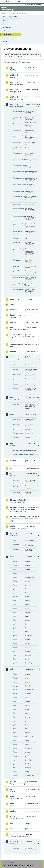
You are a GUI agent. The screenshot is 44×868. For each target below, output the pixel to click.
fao (11, 357)
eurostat (13, 352)
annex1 (18, 481)
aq (11, 68)
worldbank (14, 841)
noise (12, 804)
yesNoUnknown (20, 289)
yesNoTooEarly (20, 284)
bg (16, 569)
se (16, 651)
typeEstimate (20, 277)
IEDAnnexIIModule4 (17, 517)
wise (12, 834)
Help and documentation (10, 17)
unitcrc (18, 388)
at (16, 562)
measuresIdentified (20, 160)
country (18, 849)
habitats (18, 142)
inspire (12, 526)
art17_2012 (14, 97)
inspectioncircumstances (20, 486)
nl (16, 636)
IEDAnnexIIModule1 (17, 500)
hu (16, 608)
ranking (18, 242)
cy (16, 573)
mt (16, 632)
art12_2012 (14, 75)
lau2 (11, 669)
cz (16, 577)
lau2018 (13, 782)
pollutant (18, 492)
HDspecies (19, 148)
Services (5, 38)
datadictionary (15, 315)
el (16, 593)
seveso (13, 816)
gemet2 (13, 414)
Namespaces (7, 42)
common (13, 310)
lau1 (11, 557)
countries (18, 131)
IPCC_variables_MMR (20, 455)
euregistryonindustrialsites (17, 344)
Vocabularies (7, 34)
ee (16, 589)
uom (12, 829)
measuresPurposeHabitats (20, 172)
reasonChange (20, 249)
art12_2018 (14, 82)
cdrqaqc (18, 123)
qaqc (17, 238)
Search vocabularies (12, 62)
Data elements (7, 27)
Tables (5, 24)
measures (19, 153)
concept (18, 419)
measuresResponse (20, 185)
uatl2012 (18, 549)
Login (29, 5)
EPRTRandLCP (16, 335)
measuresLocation (20, 165)
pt (16, 643)
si (16, 655)
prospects (19, 232)
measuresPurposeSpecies (20, 178)
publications (15, 811)
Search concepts (26, 62)
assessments (20, 111)
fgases (12, 397)
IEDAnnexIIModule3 (17, 507)
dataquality (14, 322)
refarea (18, 379)
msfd (12, 796)
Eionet (10, 13)
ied (11, 473)
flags (17, 369)
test (11, 824)
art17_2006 (14, 90)
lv (16, 628)
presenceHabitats (20, 208)
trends (17, 267)
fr (16, 605)
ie (16, 612)
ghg (11, 444)
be (16, 566)
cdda (12, 304)
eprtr (12, 328)
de (16, 581)
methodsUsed (20, 191)
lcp (11, 789)
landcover (14, 533)
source (18, 429)
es (16, 597)
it (16, 616)
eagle (17, 544)
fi (16, 601)
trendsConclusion (20, 271)
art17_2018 (14, 104)
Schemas (6, 31)
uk (16, 663)
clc (16, 541)
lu (16, 624)
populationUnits (20, 197)
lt (16, 620)
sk (16, 659)
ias (11, 468)
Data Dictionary (17, 13)
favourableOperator (20, 136)
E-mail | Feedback (8, 862)
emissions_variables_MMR (20, 451)
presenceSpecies (20, 216)
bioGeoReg (19, 118)
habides (13, 461)
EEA (11, 2)
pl (16, 640)
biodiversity (14, 299)
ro (16, 647)
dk (16, 585)
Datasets (5, 20)
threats (18, 260)
